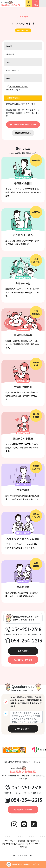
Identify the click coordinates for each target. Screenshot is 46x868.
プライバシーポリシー (34, 844)
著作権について (33, 841)
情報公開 (21, 841)
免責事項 (23, 847)
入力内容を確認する (23, 729)
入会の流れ (23, 651)
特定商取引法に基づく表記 (12, 844)
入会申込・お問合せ (23, 660)
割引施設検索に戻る (23, 133)
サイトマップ (10, 841)
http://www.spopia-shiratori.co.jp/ (17, 88)
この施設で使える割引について (23, 124)
